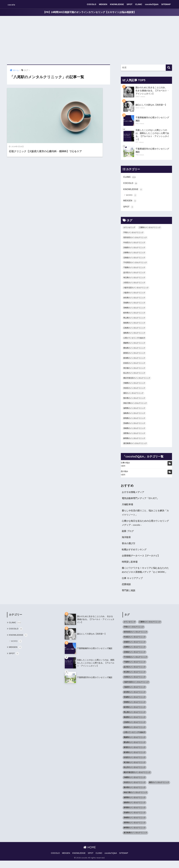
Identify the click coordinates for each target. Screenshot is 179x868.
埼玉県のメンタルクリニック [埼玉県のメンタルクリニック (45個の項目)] (134, 279)
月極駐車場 (128, 506)
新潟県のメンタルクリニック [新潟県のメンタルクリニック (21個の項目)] (134, 359)
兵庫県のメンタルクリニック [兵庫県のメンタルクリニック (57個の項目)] (134, 254)
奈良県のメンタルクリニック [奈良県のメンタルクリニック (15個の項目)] (134, 299)
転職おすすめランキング (135, 552)
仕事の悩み (125, 464)
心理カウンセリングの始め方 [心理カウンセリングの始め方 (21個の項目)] (134, 339)
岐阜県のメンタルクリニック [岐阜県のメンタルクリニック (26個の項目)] (134, 314)
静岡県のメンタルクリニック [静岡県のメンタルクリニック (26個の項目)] (134, 439)
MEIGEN (103, 4)
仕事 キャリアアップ (133, 585)
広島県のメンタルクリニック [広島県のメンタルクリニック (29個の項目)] (134, 329)
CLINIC (139, 4)
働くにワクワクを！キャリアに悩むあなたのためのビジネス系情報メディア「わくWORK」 (146, 575)
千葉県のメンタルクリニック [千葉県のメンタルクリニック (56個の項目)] (134, 269)
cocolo (13, 4)
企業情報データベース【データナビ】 (142, 558)
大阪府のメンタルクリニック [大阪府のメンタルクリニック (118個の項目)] (134, 294)
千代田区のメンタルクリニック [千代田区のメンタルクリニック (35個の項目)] (135, 264)
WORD (131, 196)
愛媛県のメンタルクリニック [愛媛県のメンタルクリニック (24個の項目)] (134, 344)
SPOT (130, 4)
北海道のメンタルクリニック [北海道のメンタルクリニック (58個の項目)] (134, 259)
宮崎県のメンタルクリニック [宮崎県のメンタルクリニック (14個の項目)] (134, 309)
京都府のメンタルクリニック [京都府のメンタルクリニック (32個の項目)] (134, 249)
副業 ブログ (128, 533)
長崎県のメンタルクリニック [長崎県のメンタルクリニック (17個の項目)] (134, 429)
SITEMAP (166, 4)
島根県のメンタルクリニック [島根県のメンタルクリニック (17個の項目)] (134, 324)
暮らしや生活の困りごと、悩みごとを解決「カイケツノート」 (144, 514)
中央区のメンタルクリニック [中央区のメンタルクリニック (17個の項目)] (134, 244)
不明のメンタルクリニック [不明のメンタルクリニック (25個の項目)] (133, 233)
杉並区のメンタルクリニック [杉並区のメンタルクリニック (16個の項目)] (134, 364)
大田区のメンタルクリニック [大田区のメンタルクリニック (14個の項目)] (134, 284)
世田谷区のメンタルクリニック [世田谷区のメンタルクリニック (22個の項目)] (135, 239)
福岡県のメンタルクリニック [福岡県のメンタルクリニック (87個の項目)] (134, 409)
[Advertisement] (89, 40)
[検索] (169, 68)
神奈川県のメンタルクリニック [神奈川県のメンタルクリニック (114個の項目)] (135, 404)
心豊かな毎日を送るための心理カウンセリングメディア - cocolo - (146, 525)
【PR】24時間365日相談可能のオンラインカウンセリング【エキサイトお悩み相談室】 (89, 12)
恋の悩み (124, 472)
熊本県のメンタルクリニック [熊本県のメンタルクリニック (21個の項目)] (134, 399)
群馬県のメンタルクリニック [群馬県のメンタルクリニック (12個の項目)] (134, 419)
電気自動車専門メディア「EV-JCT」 (141, 499)
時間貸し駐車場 (130, 564)
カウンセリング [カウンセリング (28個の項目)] (129, 228)
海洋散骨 (127, 539)
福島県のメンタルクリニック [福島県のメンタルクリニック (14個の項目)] (134, 414)
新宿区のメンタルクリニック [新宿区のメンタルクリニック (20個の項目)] (134, 354)
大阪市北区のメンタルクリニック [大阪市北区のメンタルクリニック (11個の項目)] (136, 289)
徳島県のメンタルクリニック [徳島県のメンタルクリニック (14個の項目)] (134, 334)
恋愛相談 (127, 591)
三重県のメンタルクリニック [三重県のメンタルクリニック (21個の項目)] (150, 228)
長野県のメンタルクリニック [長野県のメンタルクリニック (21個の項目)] (134, 434)
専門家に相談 (129, 598)
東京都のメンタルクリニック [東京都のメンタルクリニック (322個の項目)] (134, 369)
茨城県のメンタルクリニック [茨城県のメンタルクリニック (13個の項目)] (134, 424)
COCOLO (92, 4)
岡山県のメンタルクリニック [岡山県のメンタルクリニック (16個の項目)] (134, 319)
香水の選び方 (129, 546)
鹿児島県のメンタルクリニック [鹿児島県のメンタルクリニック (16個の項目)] (135, 444)
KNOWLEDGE (117, 4)
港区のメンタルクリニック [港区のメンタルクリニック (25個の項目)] (133, 394)
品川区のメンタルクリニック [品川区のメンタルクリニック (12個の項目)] (134, 274)
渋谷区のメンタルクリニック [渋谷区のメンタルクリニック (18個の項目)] (134, 389)
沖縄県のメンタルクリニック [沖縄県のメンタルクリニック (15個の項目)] (134, 384)
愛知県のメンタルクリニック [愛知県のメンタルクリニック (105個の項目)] (134, 349)
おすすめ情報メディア (134, 493)
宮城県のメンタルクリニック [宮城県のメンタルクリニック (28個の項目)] (134, 304)
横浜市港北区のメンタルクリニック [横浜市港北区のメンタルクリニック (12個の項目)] (137, 379)
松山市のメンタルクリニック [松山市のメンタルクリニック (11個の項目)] (134, 374)
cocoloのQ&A (152, 4)
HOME (90, 855)
